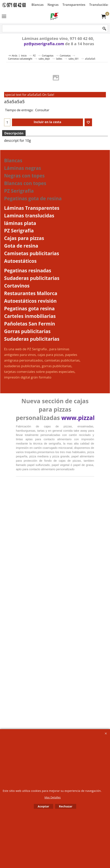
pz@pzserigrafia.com (44, 44)
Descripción (14, 133)
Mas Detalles (52, 797)
